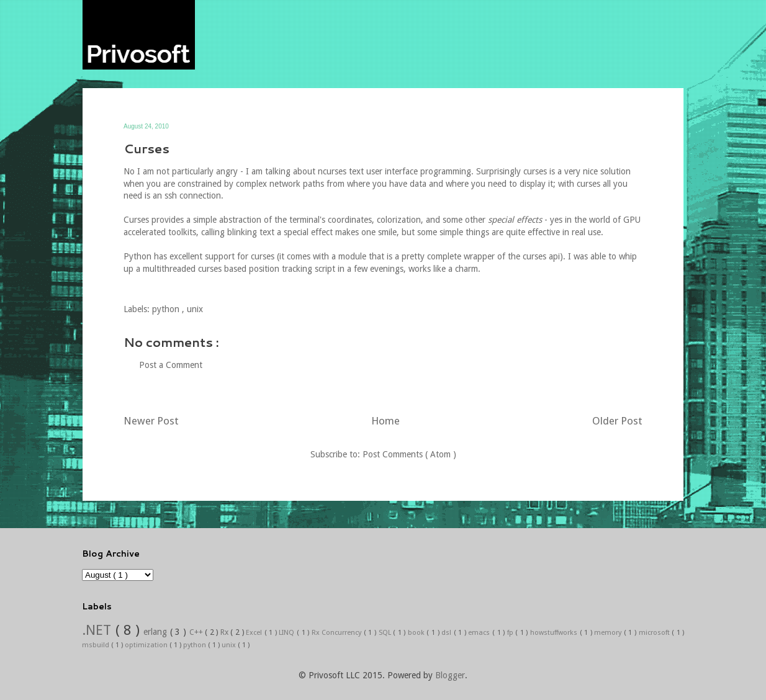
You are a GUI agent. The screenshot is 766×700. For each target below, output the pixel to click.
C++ (197, 632)
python (167, 309)
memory (609, 633)
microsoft (656, 633)
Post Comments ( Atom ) (409, 454)
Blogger (450, 675)
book (417, 633)
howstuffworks (555, 633)
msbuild (97, 645)
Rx (226, 632)
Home (385, 421)
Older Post (617, 421)
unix (195, 309)
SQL (386, 633)
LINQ (288, 633)
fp (511, 633)
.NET (99, 630)
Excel (255, 633)
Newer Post (151, 421)
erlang (157, 632)
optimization (147, 645)
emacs (480, 633)
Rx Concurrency (338, 633)
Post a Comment (171, 365)
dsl (448, 633)
